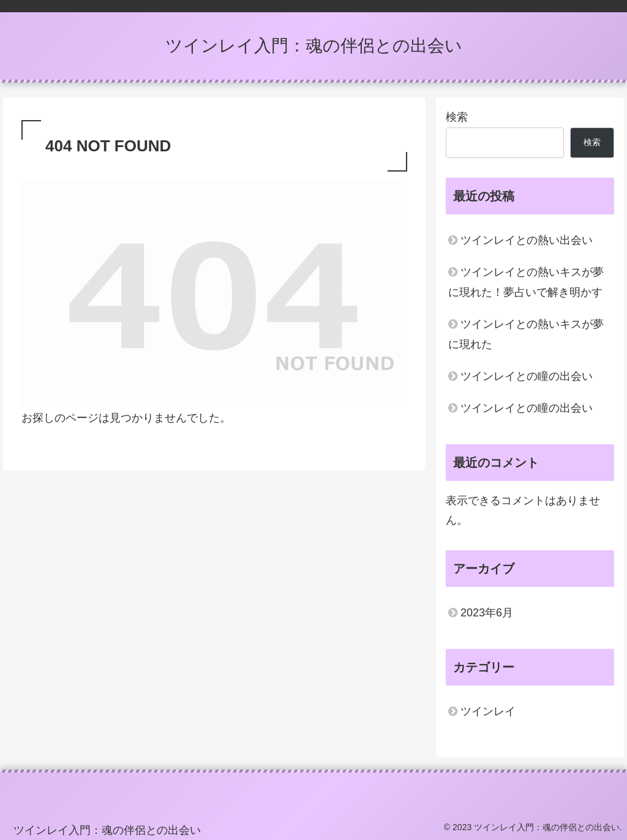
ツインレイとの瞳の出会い (527, 376)
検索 (457, 117)
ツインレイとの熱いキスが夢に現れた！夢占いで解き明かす (526, 282)
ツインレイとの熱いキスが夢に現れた (526, 334)
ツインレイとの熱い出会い (527, 240)
